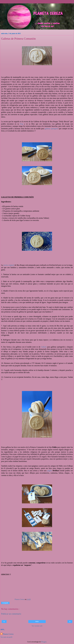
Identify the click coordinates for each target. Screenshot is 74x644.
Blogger (44, 642)
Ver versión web (37, 626)
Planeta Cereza (8, 634)
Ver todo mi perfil (6, 637)
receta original (9, 265)
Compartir (5, 603)
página (50, 471)
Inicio (37, 622)
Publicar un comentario (11, 614)
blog (22, 124)
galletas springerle (51, 129)
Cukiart (44, 347)
